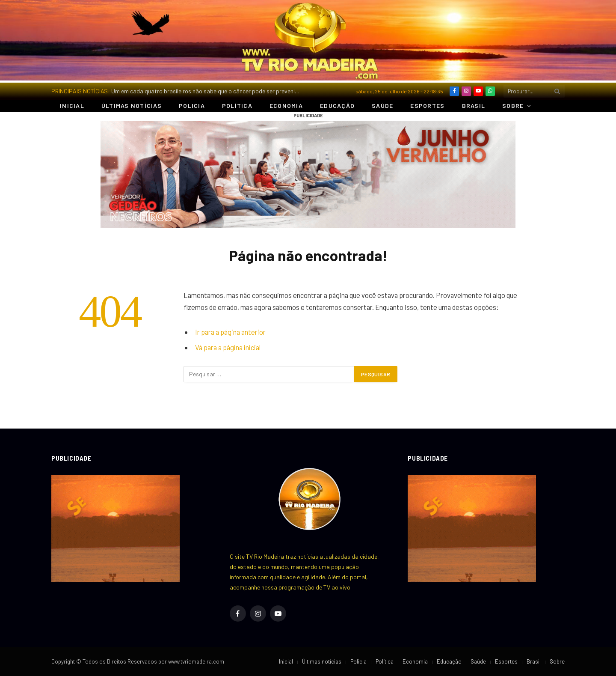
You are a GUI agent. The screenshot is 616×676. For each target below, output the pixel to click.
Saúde (382, 106)
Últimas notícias (132, 106)
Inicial (72, 106)
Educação (337, 106)
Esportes (427, 106)
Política (237, 106)
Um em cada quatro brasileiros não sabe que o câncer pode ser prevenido (206, 91)
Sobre (513, 106)
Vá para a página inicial (228, 347)
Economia (286, 106)
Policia (192, 106)
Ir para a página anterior (230, 332)
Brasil (474, 106)
